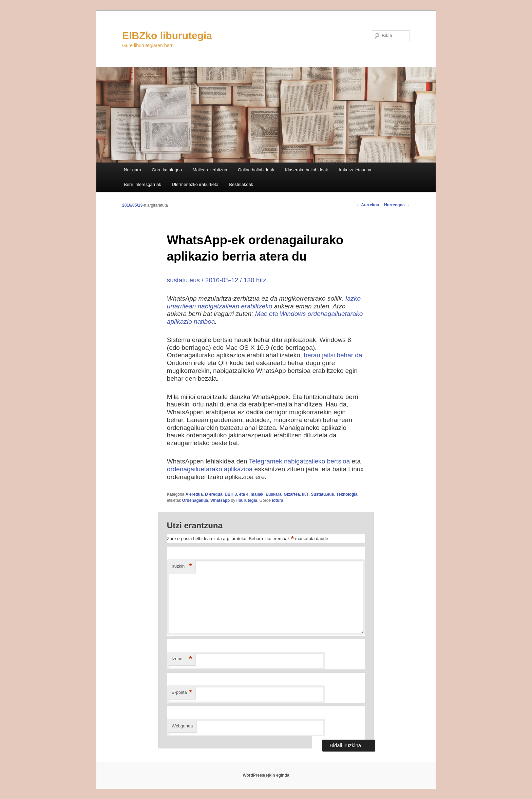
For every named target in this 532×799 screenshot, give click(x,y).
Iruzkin (182, 566)
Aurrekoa (367, 205)
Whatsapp (220, 500)
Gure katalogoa (167, 170)
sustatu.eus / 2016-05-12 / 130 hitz (217, 280)
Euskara (274, 494)
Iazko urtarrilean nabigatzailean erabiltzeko (264, 302)
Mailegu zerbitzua (210, 170)
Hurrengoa (397, 205)
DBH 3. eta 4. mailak (244, 494)
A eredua (194, 494)
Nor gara (132, 170)
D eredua (214, 494)
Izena (182, 659)
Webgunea (182, 726)
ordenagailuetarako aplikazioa (210, 469)
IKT (305, 494)
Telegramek (265, 461)
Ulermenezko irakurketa (195, 184)
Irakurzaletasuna (355, 170)
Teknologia (347, 494)
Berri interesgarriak (142, 184)
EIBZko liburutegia (167, 35)
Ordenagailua (195, 500)
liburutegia (247, 500)
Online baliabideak (256, 170)
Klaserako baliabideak (307, 170)
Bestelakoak (241, 184)
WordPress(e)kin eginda (266, 775)
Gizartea (292, 494)
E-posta (182, 693)
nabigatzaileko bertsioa (317, 461)
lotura (277, 500)
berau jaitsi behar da (333, 355)
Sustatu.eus (322, 494)
